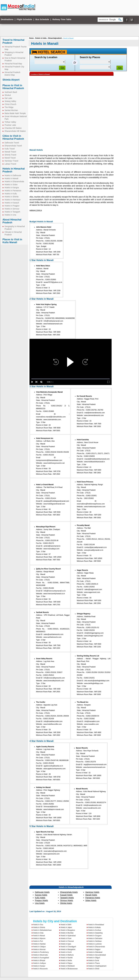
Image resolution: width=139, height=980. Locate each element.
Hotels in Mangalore (68, 949)
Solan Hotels (91, 900)
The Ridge (9, 107)
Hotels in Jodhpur (39, 963)
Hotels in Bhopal (39, 960)
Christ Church (10, 104)
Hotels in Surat (94, 960)
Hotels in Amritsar (95, 930)
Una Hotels (40, 903)
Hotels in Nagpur (94, 949)
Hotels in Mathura (67, 955)
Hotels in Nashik (67, 958)
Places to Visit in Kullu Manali (12, 241)
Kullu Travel (10, 149)
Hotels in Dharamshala (14, 181)
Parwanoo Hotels (93, 898)
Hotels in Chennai (67, 941)
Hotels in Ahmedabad (96, 925)
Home (31, 38)
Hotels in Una (10, 215)
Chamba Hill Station (13, 128)
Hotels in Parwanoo (13, 191)
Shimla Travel (10, 155)
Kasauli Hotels (66, 895)
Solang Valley (10, 101)
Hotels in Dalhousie (13, 175)
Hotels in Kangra (12, 188)
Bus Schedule (42, 19)
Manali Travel (10, 152)
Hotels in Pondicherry (41, 952)
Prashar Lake (10, 125)
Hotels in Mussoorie (40, 969)
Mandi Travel (10, 158)
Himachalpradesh (55, 38)
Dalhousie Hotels (42, 892)
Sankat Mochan (11, 110)
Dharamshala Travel (13, 146)
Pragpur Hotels (41, 900)
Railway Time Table (62, 19)
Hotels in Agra (66, 944)
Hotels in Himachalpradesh (71, 887)
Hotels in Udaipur (39, 947)
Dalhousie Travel (12, 143)
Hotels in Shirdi (94, 969)
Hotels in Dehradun (95, 938)
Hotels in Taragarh (12, 212)
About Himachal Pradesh (12, 221)
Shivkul (8, 95)
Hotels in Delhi (66, 925)
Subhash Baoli (11, 92)
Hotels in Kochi (66, 952)
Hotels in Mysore (39, 938)
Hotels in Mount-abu (40, 955)
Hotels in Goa (38, 925)
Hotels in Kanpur (39, 966)
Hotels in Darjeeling (95, 933)
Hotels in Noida (66, 960)
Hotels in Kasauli (12, 203)
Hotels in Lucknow (95, 944)
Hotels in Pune (66, 938)
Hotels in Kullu (11, 194)
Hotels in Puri (38, 941)
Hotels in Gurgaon (95, 936)
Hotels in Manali (11, 178)
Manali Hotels (91, 895)
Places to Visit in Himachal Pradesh (13, 87)
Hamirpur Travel (11, 161)
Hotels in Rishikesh (68, 966)
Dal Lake (8, 98)
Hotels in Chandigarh (68, 947)
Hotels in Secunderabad (97, 955)
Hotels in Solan (11, 185)
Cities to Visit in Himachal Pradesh (13, 137)
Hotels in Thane (94, 963)
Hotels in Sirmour (12, 209)
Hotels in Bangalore (68, 930)
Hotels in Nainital (39, 944)
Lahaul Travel (10, 164)
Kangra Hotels (41, 895)
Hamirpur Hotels (92, 892)
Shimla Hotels (66, 903)
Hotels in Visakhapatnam (97, 966)
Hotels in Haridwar (95, 941)
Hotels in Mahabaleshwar (42, 930)
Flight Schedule (24, 19)
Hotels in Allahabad (95, 952)
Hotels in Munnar (39, 949)
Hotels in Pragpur (12, 206)
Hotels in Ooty (38, 933)
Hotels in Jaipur (66, 927)
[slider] (71, 379)
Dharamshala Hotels (69, 892)
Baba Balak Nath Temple (15, 113)
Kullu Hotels (40, 898)
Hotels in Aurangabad (41, 958)
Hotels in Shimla (12, 197)
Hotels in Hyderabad (68, 936)
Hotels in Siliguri (94, 958)
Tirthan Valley (10, 122)
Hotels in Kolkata (94, 927)
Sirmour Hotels (67, 900)
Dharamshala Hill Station (15, 131)
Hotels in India (41, 38)
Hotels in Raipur (66, 963)
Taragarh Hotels (67, 898)
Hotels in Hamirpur (13, 200)
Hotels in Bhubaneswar (69, 969)
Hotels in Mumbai (67, 933)
